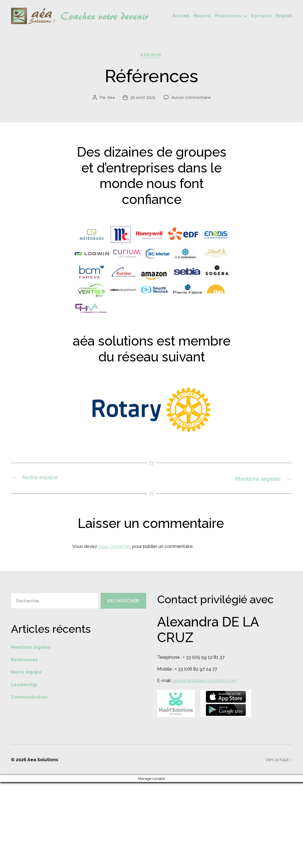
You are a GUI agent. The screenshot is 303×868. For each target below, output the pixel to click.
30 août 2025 (143, 99)
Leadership (24, 685)
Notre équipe (26, 673)
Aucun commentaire (191, 99)
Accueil (181, 16)
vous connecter (115, 547)
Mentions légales (31, 648)
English (284, 16)
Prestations (228, 16)
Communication (29, 698)
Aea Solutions (43, 760)
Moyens (202, 16)
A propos (261, 16)
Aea (111, 99)
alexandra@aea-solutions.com (205, 681)
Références (24, 660)
